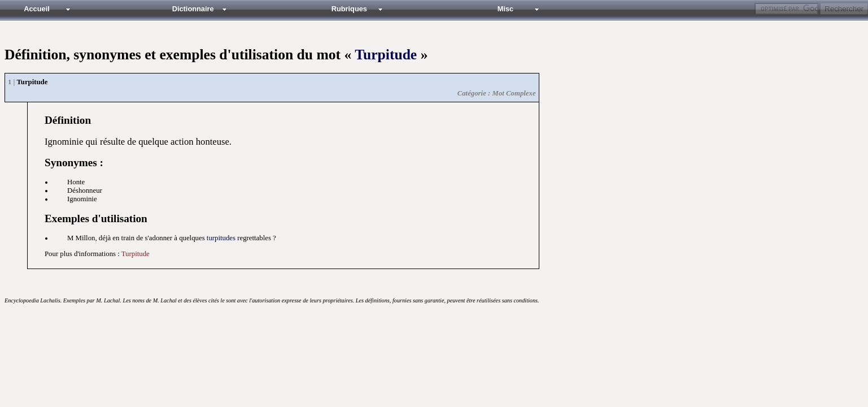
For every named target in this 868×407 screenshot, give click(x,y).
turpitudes (221, 238)
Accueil (37, 9)
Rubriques (349, 9)
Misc (505, 9)
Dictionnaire (193, 9)
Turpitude (386, 55)
